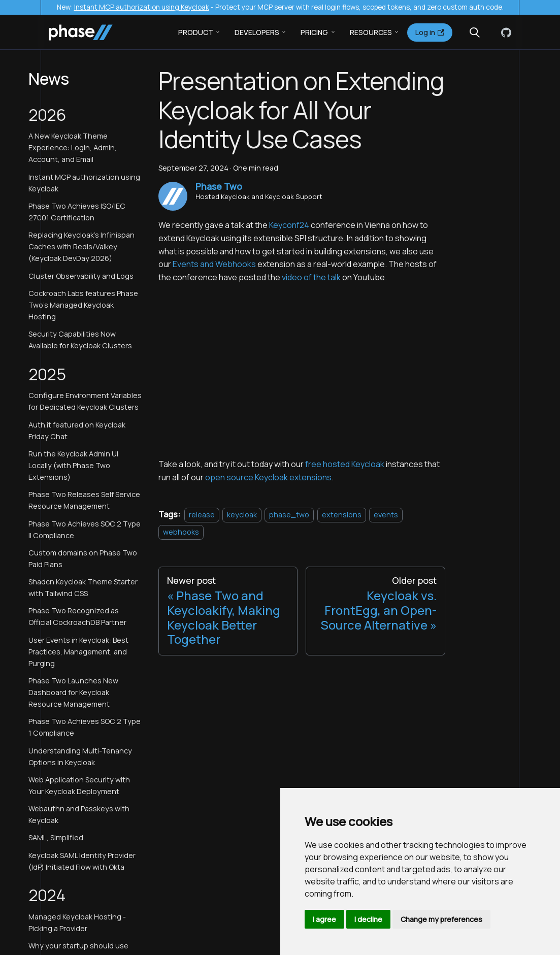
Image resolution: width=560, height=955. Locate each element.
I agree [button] (324, 919)
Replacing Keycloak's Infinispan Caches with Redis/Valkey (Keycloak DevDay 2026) (81, 246)
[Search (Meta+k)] (475, 32)
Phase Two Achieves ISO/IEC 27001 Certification (77, 212)
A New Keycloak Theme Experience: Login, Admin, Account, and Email (73, 147)
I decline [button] (368, 919)
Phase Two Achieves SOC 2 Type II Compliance (85, 530)
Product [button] (196, 32)
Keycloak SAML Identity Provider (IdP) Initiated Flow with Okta (82, 861)
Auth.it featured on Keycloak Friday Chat (77, 431)
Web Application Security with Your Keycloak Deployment (79, 785)
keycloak (242, 515)
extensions (342, 515)
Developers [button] (257, 32)
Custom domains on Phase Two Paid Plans (83, 558)
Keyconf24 (289, 225)
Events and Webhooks (214, 264)
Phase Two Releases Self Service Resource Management (84, 500)
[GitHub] (504, 32)
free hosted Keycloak (345, 464)
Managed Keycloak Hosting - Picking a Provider (77, 923)
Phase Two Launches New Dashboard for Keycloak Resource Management (73, 692)
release (202, 515)
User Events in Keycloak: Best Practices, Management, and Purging (78, 652)
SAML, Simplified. (57, 837)
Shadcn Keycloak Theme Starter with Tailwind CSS (83, 587)
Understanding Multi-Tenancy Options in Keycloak (80, 756)
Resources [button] (371, 32)
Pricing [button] (314, 32)
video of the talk (311, 277)
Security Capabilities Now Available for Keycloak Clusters (80, 340)
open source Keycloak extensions (268, 477)
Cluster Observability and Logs (81, 276)
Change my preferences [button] (441, 919)
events (386, 515)
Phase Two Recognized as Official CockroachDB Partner (77, 616)
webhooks (181, 532)
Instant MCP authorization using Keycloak (142, 7)
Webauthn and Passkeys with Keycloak (79, 814)
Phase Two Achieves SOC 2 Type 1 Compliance (85, 727)
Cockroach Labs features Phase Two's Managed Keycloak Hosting (83, 305)
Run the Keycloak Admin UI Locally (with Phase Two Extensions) (73, 465)
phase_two (289, 515)
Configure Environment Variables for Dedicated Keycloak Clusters (85, 401)
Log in (430, 32)
